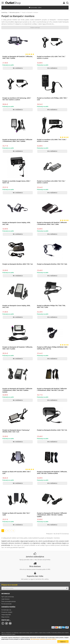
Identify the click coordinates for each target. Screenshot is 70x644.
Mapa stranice (5, 617)
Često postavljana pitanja (8, 601)
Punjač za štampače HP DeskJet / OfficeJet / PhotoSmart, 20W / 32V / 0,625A (17, 140)
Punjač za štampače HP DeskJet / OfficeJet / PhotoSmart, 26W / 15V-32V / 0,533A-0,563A (52, 515)
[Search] (67, 3)
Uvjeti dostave (5, 599)
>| (13, 531)
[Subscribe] (67, 588)
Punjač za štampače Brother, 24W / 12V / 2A (52, 430)
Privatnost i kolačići (7, 612)
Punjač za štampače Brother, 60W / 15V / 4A (18, 264)
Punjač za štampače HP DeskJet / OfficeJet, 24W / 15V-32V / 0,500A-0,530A (52, 473)
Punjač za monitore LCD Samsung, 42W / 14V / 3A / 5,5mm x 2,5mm (17, 99)
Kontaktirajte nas (6, 610)
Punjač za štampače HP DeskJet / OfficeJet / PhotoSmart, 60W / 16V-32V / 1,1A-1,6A (52, 389)
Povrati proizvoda (6, 604)
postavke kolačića (51, 639)
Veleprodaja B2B (6, 615)
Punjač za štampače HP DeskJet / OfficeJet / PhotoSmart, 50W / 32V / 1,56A (52, 223)
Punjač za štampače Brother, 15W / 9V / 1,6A (52, 264)
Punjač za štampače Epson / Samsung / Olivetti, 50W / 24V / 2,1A (16, 431)
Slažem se (63, 642)
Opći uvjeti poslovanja (8, 597)
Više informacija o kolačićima (38, 639)
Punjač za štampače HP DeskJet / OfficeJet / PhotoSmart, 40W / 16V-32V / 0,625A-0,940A (17, 390)
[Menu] (3, 3)
